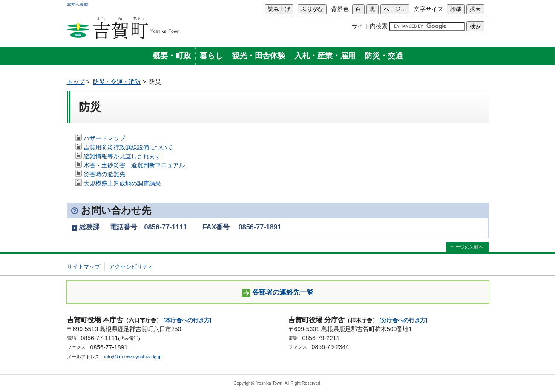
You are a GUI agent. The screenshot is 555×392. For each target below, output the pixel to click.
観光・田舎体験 (259, 56)
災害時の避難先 (104, 174)
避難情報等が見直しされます (122, 156)
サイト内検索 (370, 26)
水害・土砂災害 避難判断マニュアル (134, 165)
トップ (76, 82)
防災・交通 (384, 56)
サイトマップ (83, 267)
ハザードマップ (104, 138)
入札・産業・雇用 (325, 56)
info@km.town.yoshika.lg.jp (133, 357)
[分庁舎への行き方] (404, 320)
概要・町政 (172, 56)
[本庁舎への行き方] (188, 320)
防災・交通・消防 (117, 82)
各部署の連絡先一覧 (277, 293)
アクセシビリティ (131, 267)
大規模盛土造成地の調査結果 (122, 183)
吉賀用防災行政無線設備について (128, 147)
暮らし (211, 56)
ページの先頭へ (467, 247)
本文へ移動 (78, 4)
